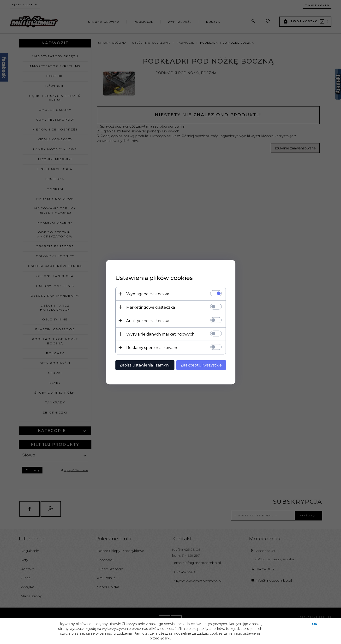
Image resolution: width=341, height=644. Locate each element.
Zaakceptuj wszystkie (201, 365)
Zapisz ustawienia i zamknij (145, 365)
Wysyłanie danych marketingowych (160, 334)
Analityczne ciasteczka (148, 321)
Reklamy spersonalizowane (152, 347)
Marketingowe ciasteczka (151, 307)
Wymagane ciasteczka (148, 294)
